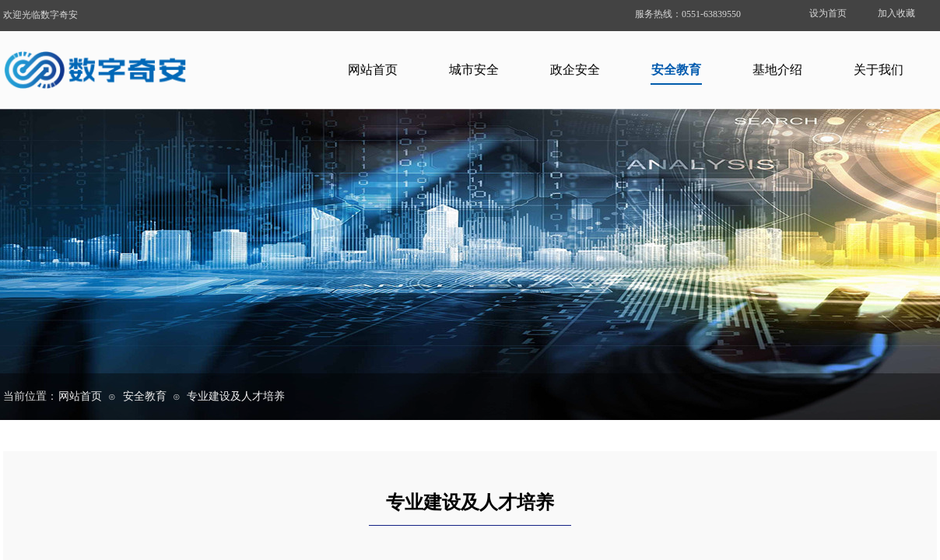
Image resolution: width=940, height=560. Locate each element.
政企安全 (575, 70)
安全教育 (676, 70)
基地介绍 (777, 70)
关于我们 (879, 70)
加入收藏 (896, 13)
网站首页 (373, 70)
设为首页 (828, 13)
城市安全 (474, 70)
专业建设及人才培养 (236, 396)
